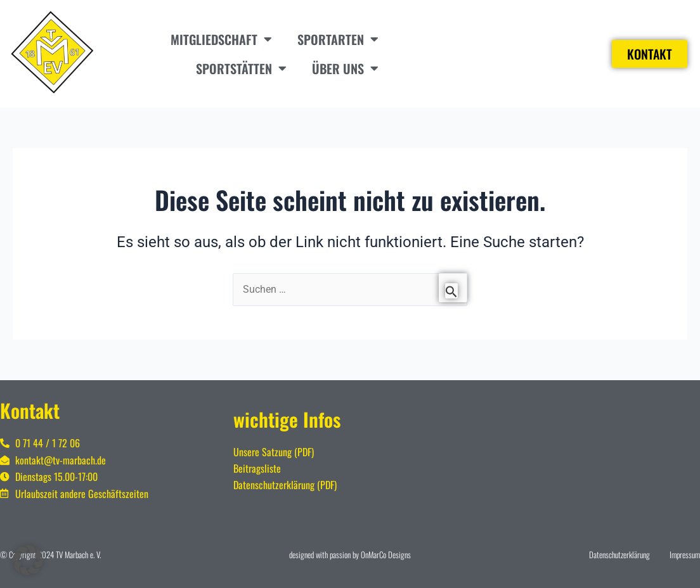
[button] (28, 560)
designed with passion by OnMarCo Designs (350, 554)
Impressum (685, 554)
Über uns (345, 68)
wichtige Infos (287, 419)
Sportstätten (241, 68)
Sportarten (338, 39)
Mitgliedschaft (221, 39)
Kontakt (30, 410)
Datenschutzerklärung (619, 554)
